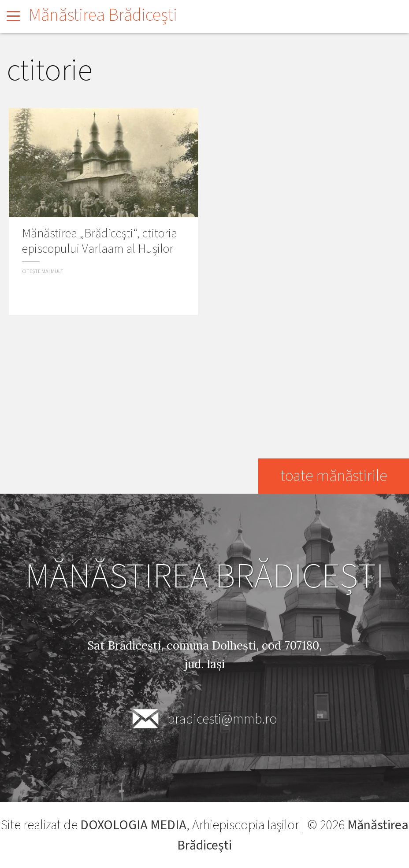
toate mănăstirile (333, 476)
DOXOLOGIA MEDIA (133, 825)
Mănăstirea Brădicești (103, 15)
